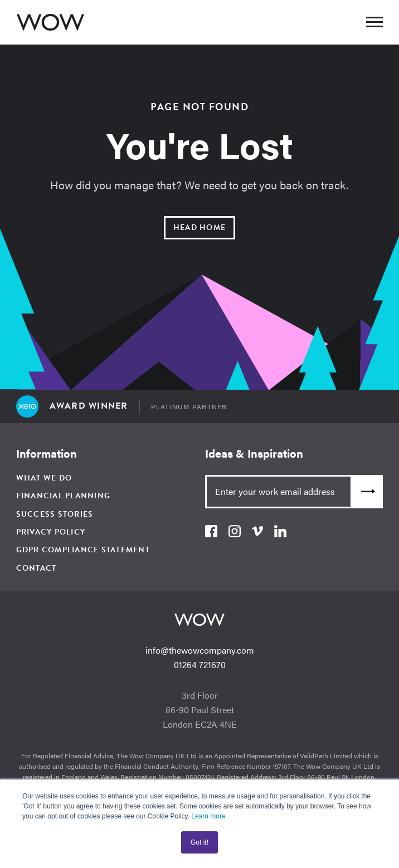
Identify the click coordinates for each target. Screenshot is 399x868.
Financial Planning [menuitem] (64, 496)
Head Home (199, 227)
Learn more (208, 816)
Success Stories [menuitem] (55, 514)
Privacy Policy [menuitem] (51, 532)
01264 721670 (200, 665)
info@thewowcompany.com (200, 650)
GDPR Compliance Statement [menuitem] (83, 550)
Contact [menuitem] (37, 568)
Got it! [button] (199, 842)
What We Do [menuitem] (44, 478)
